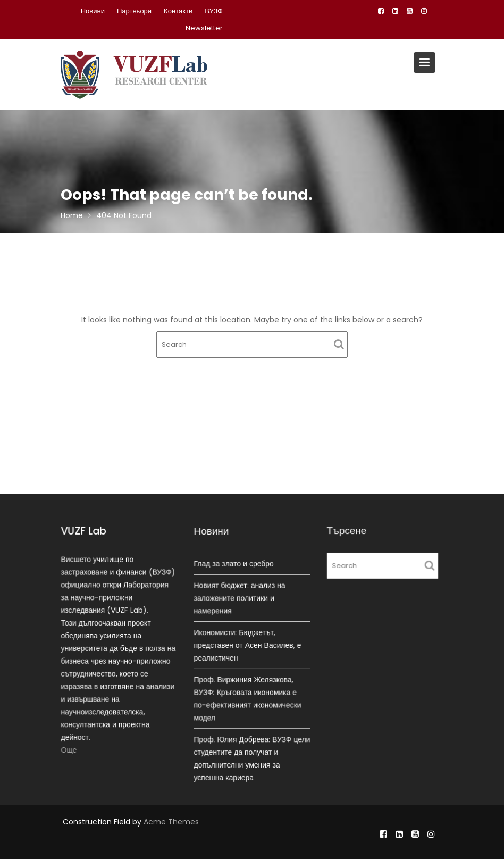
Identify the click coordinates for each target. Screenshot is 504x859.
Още (70, 749)
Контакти (178, 11)
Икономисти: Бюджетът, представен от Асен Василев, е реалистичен (248, 645)
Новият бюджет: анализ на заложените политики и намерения (240, 599)
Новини (93, 11)
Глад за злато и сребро (234, 564)
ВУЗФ (214, 11)
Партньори (134, 11)
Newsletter (204, 28)
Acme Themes (171, 822)
